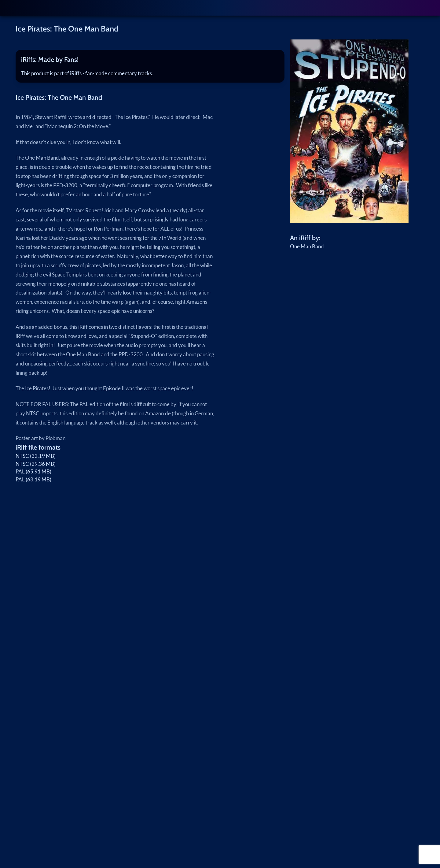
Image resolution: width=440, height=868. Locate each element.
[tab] (150, 60)
